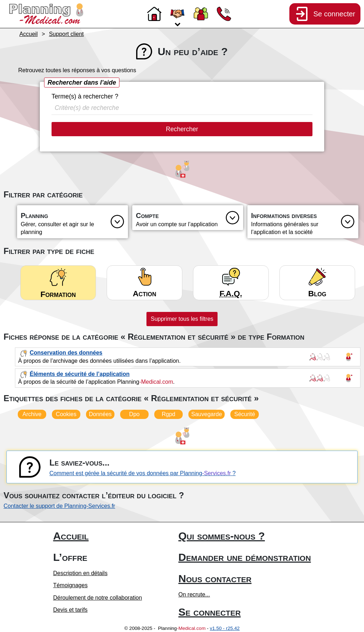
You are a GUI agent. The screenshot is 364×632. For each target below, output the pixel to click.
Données (100, 414)
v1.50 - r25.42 (225, 628)
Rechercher (182, 129)
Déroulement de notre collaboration (97, 598)
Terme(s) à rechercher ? (85, 96)
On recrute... (194, 594)
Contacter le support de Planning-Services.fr (59, 506)
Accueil (71, 536)
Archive (32, 414)
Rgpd (168, 414)
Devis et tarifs (70, 610)
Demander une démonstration (245, 557)
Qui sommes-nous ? (222, 536)
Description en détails (80, 573)
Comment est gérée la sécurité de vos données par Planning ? (143, 473)
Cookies (66, 414)
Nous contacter (215, 578)
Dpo (134, 414)
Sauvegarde (207, 414)
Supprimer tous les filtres (182, 319)
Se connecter (210, 612)
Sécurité (245, 414)
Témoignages (70, 585)
